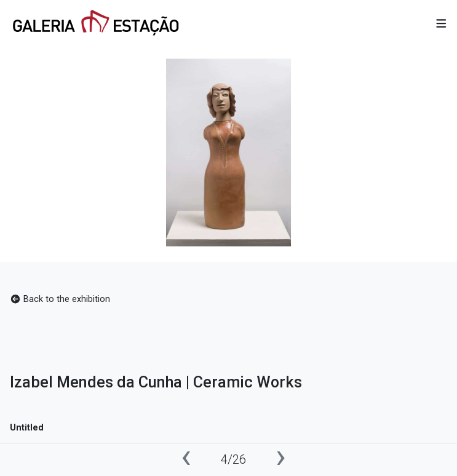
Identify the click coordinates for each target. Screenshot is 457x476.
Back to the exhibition (60, 299)
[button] (441, 24)
